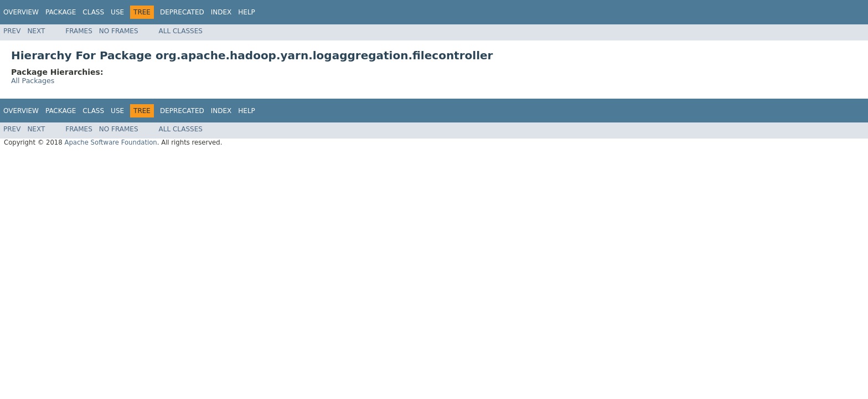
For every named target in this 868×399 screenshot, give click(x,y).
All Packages (33, 81)
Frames (79, 31)
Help (247, 12)
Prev (12, 31)
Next (36, 31)
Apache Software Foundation (110, 142)
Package (61, 12)
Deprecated (182, 12)
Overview (21, 12)
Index (221, 12)
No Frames (119, 31)
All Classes (181, 31)
